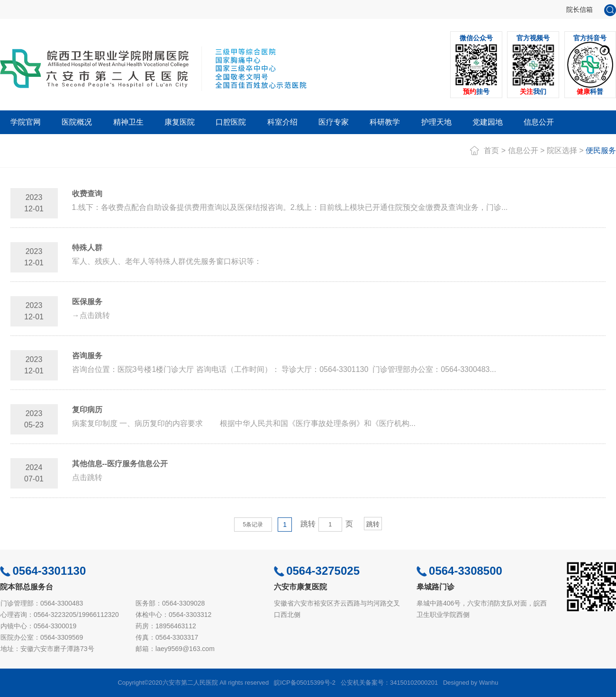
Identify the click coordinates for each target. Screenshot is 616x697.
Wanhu (489, 683)
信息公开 (523, 150)
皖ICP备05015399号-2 (305, 683)
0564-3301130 (43, 571)
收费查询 (87, 194)
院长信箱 (580, 9)
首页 (491, 150)
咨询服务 (87, 356)
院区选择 (562, 150)
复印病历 (87, 410)
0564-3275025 (317, 571)
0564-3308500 (459, 571)
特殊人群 (87, 248)
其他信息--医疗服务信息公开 (120, 464)
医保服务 (87, 302)
